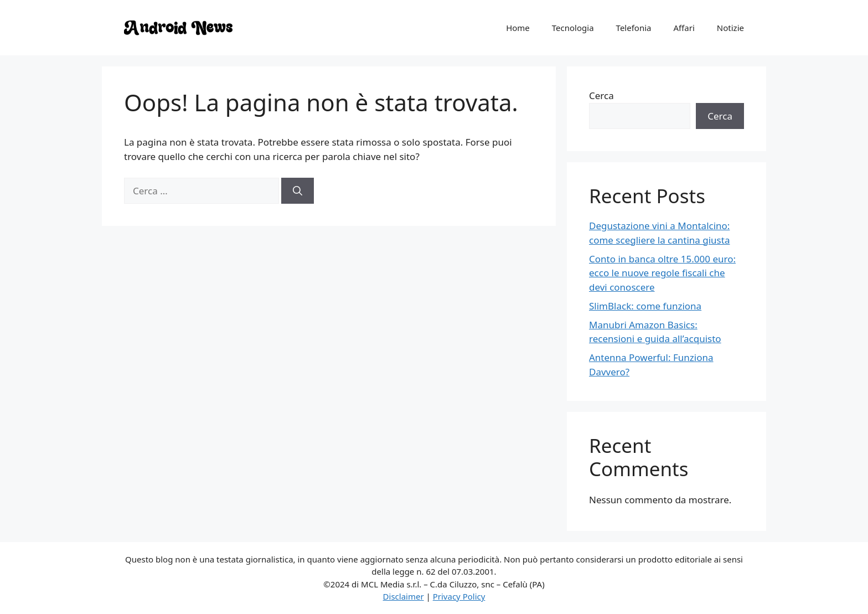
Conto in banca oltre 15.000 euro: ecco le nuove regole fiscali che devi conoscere (662, 273)
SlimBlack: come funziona (645, 306)
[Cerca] (298, 191)
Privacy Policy (459, 596)
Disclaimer (404, 596)
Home (518, 28)
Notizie (730, 28)
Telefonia (634, 28)
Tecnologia (573, 28)
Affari (684, 28)
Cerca (601, 96)
